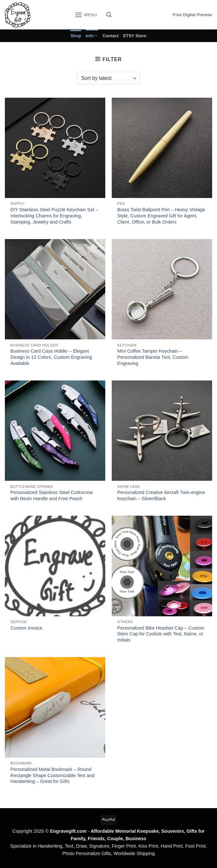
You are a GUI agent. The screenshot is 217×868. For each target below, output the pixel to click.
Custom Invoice (26, 628)
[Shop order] (108, 78)
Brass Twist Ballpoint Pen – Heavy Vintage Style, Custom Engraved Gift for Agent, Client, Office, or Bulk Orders (161, 216)
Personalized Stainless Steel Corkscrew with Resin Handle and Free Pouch (51, 495)
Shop (76, 36)
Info (92, 36)
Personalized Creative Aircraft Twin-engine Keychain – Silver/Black (161, 495)
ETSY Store (135, 36)
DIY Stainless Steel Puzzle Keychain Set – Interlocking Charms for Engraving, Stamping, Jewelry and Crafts (54, 216)
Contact (111, 36)
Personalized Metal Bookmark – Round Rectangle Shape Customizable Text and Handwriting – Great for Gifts (52, 775)
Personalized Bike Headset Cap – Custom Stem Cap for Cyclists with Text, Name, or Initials (161, 634)
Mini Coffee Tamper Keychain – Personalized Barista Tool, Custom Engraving (153, 357)
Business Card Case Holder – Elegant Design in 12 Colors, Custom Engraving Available (51, 357)
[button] (86, 15)
